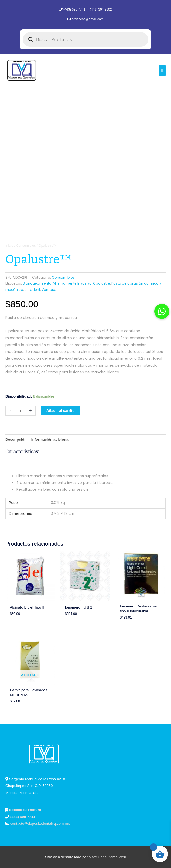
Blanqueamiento (37, 283)
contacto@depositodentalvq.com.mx (40, 824)
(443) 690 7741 (75, 9)
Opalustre (102, 283)
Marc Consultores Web (107, 857)
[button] (162, 311)
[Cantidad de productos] (20, 411)
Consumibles (26, 246)
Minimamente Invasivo (72, 283)
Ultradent (32, 290)
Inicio (9, 246)
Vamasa (49, 290)
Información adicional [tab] (50, 440)
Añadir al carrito (61, 411)
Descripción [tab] (16, 440)
